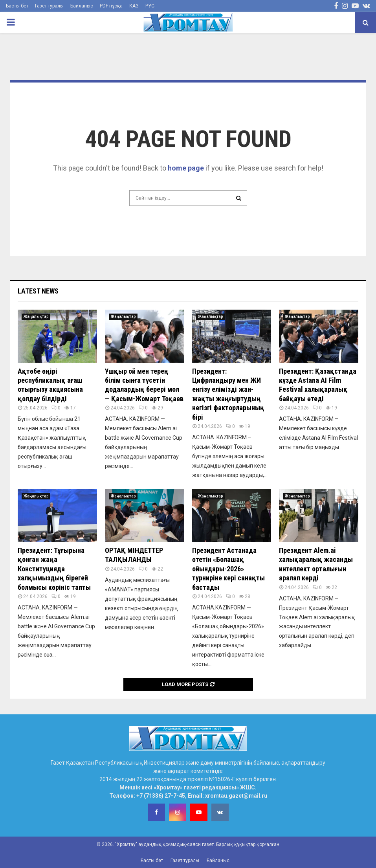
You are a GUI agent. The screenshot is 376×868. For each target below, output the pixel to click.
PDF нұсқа (111, 6)
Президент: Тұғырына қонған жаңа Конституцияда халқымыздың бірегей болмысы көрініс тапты (54, 569)
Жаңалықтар (36, 317)
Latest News (38, 291)
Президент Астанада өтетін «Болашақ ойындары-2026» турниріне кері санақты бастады (228, 569)
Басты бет (17, 6)
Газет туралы (49, 6)
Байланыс (82, 6)
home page (186, 168)
